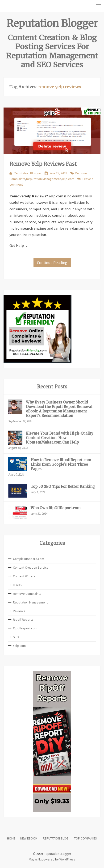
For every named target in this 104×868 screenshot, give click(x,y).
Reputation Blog (56, 838)
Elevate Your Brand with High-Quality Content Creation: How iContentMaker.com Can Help (60, 438)
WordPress (67, 859)
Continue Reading (52, 263)
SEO (16, 637)
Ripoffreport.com (25, 628)
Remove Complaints (27, 594)
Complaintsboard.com (29, 559)
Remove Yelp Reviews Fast (43, 164)
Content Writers (24, 576)
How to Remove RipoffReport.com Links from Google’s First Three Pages (61, 464)
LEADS (17, 585)
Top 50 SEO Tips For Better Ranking (63, 487)
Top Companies (85, 838)
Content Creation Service (31, 567)
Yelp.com (68, 179)
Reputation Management (44, 179)
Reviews (19, 611)
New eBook (29, 838)
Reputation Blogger (52, 23)
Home (11, 838)
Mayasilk (35, 859)
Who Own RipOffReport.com (56, 508)
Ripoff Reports (23, 619)
